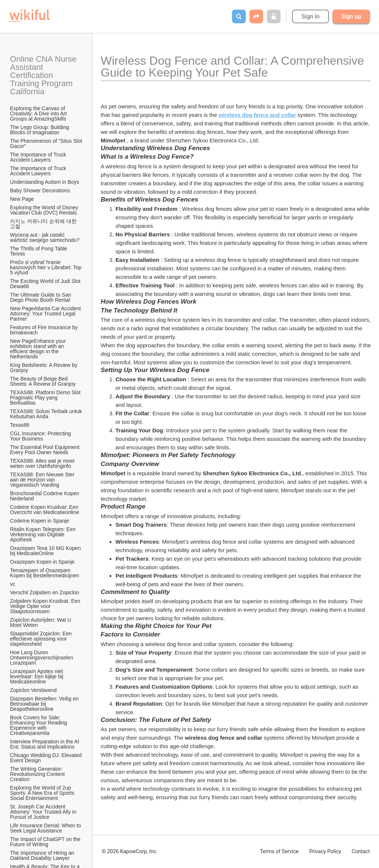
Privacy (325, 851)
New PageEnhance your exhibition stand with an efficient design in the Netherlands (39, 349)
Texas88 (20, 425)
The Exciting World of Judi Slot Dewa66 (46, 284)
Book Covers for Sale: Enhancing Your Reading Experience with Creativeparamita (39, 725)
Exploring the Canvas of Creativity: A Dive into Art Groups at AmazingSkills (39, 114)
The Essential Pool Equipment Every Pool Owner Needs (45, 450)
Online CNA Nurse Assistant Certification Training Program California (44, 75)
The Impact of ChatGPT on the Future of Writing (46, 842)
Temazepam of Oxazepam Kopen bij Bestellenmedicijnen (45, 573)
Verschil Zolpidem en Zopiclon (45, 592)
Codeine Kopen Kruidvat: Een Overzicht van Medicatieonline (45, 510)
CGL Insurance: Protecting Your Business (41, 436)
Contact (361, 851)
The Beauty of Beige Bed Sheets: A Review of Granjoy (43, 381)
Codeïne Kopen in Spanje (40, 521)
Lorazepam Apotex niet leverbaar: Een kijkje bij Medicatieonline (37, 676)
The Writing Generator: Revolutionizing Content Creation (38, 774)
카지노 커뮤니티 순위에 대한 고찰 (44, 224)
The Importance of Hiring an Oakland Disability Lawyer (43, 855)
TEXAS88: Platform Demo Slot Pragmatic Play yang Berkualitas (46, 398)
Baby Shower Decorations (40, 190)
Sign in (310, 16)
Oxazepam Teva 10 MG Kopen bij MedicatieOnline (46, 551)
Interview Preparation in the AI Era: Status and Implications (45, 744)
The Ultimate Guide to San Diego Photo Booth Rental (41, 297)
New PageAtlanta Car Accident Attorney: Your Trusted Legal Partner (46, 314)
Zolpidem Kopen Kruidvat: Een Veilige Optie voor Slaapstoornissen (46, 606)
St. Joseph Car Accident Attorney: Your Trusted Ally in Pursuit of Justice (44, 812)
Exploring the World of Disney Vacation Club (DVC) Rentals (45, 210)
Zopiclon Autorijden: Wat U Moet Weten (41, 622)
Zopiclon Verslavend (33, 690)
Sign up (351, 16)
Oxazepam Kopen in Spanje (42, 562)
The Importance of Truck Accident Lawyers (39, 157)
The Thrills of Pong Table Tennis (39, 251)
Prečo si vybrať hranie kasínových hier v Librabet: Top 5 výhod (46, 267)
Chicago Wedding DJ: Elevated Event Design (46, 758)
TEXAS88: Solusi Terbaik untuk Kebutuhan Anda (47, 414)
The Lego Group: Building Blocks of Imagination (40, 130)
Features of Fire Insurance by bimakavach (45, 330)
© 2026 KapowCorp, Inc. (130, 851)
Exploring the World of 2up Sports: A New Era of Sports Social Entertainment (43, 793)
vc (13, 584)
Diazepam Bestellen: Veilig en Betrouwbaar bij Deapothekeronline (45, 704)
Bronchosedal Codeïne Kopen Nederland (45, 496)
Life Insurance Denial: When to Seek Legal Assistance (46, 828)
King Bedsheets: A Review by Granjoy (44, 368)
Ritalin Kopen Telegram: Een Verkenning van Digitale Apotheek (43, 534)
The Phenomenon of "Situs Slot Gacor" (47, 143)
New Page (22, 199)
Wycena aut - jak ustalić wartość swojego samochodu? (45, 237)
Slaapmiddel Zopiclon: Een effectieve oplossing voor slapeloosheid (41, 639)
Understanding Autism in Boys (45, 182)
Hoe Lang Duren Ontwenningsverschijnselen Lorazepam (42, 658)
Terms (279, 851)
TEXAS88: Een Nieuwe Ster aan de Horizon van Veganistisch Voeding (43, 480)
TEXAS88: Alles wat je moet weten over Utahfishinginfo (43, 463)
